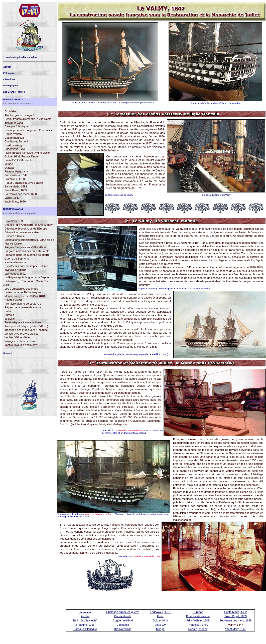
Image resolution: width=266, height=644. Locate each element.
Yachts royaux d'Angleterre (21, 345)
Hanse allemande (15, 262)
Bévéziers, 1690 (14, 221)
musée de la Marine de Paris (129, 431)
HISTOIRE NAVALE (13, 99)
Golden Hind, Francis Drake (22, 156)
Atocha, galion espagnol (19, 115)
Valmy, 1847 (12, 198)
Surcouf (9, 315)
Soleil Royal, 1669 (16, 190)
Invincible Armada (15, 270)
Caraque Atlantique (16, 126)
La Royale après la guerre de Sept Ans (28, 277)
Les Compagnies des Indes (21, 289)
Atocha (85, 616)
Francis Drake (13, 244)
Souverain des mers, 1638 (21, 194)
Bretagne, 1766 (14, 123)
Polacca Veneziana (16, 171)
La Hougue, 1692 (15, 274)
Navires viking (13, 300)
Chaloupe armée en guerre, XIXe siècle (29, 130)
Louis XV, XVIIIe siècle (18, 160)
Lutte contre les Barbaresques (23, 292)
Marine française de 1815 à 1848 (25, 296)
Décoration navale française (22, 232)
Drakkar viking (13, 145)
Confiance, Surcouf (16, 141)
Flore (160, 616)
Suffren (9, 311)
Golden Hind (160, 620)
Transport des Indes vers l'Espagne (26, 330)
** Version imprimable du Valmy (20, 57)
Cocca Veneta (13, 134)
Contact (8, 353)
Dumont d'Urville (15, 236)
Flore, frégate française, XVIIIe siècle (27, 153)
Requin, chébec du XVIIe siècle (24, 183)
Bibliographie (11, 86)
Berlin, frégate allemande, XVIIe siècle (28, 119)
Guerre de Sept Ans (17, 259)
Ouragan (10, 168)
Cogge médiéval (15, 138)
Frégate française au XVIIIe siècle (25, 247)
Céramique (9, 79)
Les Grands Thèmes (14, 92)
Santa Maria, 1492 (16, 186)
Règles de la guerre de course (23, 307)
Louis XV (160, 625)
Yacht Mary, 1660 (15, 201)
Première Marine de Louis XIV (23, 304)
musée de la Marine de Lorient (147, 556)
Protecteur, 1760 (15, 179)
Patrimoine (9, 73)
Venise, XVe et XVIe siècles (21, 334)
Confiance (123, 625)
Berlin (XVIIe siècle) (85, 620)
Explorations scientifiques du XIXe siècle (29, 240)
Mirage (9, 164)
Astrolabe (10, 111)
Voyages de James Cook (20, 341)
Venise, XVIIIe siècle (17, 337)
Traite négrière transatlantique (23, 322)
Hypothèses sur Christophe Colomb (26, 266)
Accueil (7, 67)
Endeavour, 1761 (15, 149)
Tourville (10, 319)
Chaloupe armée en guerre (123, 612)
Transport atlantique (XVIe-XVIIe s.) (26, 326)
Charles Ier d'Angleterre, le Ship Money (29, 225)
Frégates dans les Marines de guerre (27, 255)
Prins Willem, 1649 (16, 175)
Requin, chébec (198, 629)
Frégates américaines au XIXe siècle (27, 251)
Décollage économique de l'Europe (26, 229)
